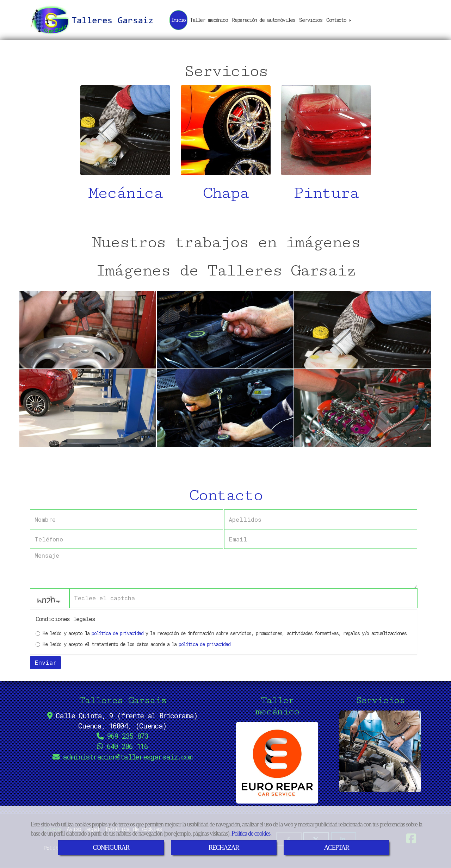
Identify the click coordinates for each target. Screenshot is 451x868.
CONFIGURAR (111, 848)
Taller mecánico (209, 20)
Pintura (326, 193)
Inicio (178, 20)
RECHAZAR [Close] (224, 848)
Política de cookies (251, 833)
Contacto (339, 20)
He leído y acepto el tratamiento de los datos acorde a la (133, 644)
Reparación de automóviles (263, 20)
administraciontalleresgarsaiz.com (128, 757)
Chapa (225, 193)
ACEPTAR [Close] (336, 848)
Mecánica (125, 193)
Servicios (311, 20)
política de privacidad (117, 633)
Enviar (45, 662)
